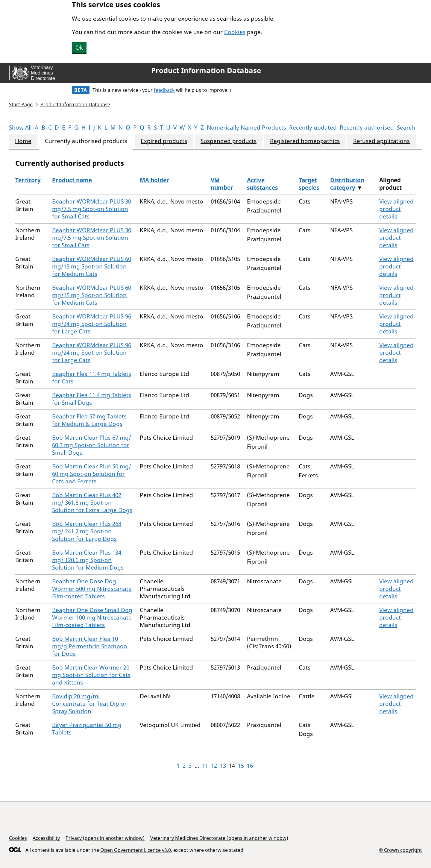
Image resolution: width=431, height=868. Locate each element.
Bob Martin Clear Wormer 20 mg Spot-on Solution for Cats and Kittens (91, 675)
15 (241, 766)
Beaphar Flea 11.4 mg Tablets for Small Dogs (92, 399)
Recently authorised (367, 128)
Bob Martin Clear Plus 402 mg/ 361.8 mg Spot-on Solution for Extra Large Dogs (92, 503)
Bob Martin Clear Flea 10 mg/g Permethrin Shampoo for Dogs (90, 646)
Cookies (235, 32)
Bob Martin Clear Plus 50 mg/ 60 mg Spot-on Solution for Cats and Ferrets (92, 474)
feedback (164, 90)
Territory (28, 180)
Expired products (164, 141)
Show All (20, 128)
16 (250, 766)
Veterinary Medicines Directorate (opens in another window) (219, 838)
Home (23, 141)
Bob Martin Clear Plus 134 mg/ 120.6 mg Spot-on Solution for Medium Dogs (88, 560)
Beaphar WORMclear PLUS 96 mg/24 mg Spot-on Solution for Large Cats (92, 324)
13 (223, 766)
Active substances (262, 184)
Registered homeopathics (305, 141)
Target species (309, 184)
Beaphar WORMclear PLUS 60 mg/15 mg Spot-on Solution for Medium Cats (92, 266)
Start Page (21, 104)
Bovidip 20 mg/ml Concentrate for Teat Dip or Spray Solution (89, 704)
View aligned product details (396, 209)
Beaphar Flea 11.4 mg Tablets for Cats (92, 378)
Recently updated (313, 128)
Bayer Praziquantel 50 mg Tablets (87, 729)
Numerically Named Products (246, 128)
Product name (72, 180)
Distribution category (347, 184)
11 (205, 766)
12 (214, 766)
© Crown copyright (400, 850)
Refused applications (381, 141)
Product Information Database (206, 70)
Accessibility (46, 838)
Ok (79, 48)
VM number (222, 184)
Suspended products (229, 141)
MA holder (154, 180)
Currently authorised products (86, 141)
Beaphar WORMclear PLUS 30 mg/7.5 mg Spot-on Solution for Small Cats (92, 209)
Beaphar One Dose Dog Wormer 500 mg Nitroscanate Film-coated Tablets (92, 589)
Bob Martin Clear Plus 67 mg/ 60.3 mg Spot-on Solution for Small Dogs (92, 445)
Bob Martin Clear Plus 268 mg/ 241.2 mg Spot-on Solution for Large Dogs (87, 531)
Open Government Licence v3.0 (136, 850)
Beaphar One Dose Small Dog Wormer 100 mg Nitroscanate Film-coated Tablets (92, 617)
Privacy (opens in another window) (105, 838)
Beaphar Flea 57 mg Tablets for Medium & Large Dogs (89, 420)
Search (406, 128)
